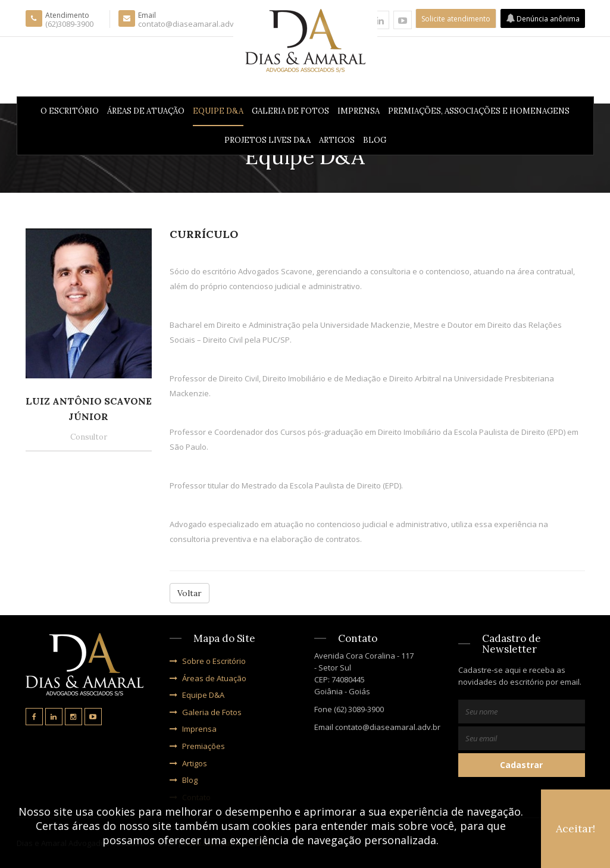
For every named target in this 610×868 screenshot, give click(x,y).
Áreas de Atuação (146, 111)
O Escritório (70, 111)
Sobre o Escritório (208, 661)
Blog (375, 140)
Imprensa (359, 111)
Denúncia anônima (543, 19)
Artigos (337, 140)
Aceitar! (575, 828)
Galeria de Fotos (290, 111)
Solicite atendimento (456, 19)
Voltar (190, 593)
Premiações (197, 746)
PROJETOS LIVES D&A (268, 140)
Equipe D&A (218, 111)
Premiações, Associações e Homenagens (479, 111)
